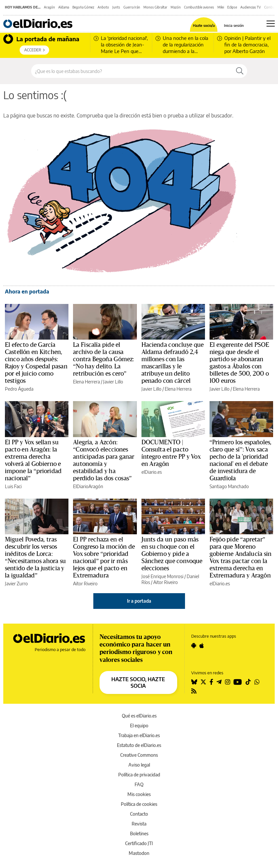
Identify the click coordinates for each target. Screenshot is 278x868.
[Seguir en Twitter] (203, 682)
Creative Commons (139, 755)
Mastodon (139, 853)
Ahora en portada (27, 292)
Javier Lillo (113, 382)
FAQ (139, 784)
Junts (116, 7)
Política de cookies (139, 804)
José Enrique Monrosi (162, 576)
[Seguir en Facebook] (211, 682)
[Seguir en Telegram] (219, 682)
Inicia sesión (234, 25)
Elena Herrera (86, 382)
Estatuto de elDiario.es (139, 745)
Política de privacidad (139, 775)
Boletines (139, 833)
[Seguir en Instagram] (228, 682)
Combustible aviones (199, 7)
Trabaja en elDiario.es (139, 735)
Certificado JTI (139, 843)
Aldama (64, 7)
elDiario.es (152, 472)
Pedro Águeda (19, 389)
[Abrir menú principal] (271, 24)
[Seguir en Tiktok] (248, 682)
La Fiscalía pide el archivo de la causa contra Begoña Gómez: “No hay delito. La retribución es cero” (103, 359)
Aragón (49, 7)
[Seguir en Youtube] (238, 682)
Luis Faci (13, 486)
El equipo (139, 726)
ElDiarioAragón (88, 486)
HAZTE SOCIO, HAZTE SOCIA (138, 682)
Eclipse (232, 7)
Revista (139, 824)
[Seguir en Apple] (202, 646)
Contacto (139, 814)
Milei (221, 7)
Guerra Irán (132, 7)
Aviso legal (139, 765)
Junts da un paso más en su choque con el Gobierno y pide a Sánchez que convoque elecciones (172, 554)
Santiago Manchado (229, 486)
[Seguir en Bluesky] (194, 682)
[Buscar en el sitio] (132, 71)
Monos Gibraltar (155, 7)
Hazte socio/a (204, 25)
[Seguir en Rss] (194, 691)
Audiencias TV (251, 7)
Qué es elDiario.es (139, 716)
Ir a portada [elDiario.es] (139, 601)
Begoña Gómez (83, 7)
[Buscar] (240, 71)
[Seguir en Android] (194, 646)
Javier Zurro (16, 584)
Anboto (103, 7)
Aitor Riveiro (85, 584)
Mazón (176, 7)
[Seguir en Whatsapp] (257, 682)
